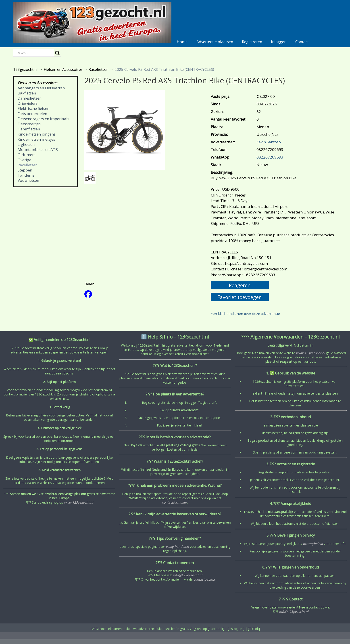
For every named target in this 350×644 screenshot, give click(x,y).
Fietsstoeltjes (29, 124)
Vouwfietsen (28, 180)
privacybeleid (313, 544)
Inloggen (279, 42)
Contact (302, 42)
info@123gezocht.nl (187, 575)
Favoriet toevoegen (240, 297)
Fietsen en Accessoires (63, 69)
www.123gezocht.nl (79, 502)
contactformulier (175, 502)
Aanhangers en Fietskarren (41, 88)
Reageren (240, 285)
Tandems (26, 175)
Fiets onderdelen (32, 114)
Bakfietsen (27, 93)
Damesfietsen (30, 98)
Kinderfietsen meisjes (36, 139)
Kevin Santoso (269, 142)
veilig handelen (177, 547)
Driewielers (28, 103)
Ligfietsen (26, 144)
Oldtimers (27, 155)
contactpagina (204, 579)
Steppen (25, 170)
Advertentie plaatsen (215, 42)
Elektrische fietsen (33, 108)
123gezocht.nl (25, 69)
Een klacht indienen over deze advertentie (245, 314)
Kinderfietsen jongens (37, 134)
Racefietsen (99, 69)
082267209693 (270, 157)
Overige (24, 160)
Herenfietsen (29, 129)
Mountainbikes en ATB (38, 149)
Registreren (252, 42)
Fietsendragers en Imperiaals (43, 119)
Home (182, 42)
